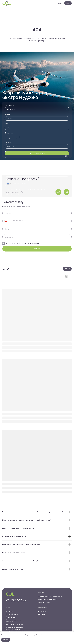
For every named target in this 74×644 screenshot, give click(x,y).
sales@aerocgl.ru (44, 602)
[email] (37, 229)
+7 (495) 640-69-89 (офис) (47, 600)
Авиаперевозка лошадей (14, 624)
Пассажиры (9, 133)
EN (61, 3)
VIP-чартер (10, 611)
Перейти (67, 269)
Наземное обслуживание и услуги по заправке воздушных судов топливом (15, 629)
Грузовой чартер (12, 617)
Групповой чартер (12, 614)
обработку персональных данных (32, 189)
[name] (37, 213)
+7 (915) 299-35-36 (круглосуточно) (51, 597)
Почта (7, 170)
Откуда (7, 114)
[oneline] (37, 237)
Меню (68, 3)
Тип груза (8, 142)
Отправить (37, 249)
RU (58, 3)
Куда (6, 124)
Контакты (42, 614)
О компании (42, 611)
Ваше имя (8, 161)
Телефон (8, 180)
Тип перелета (9, 105)
